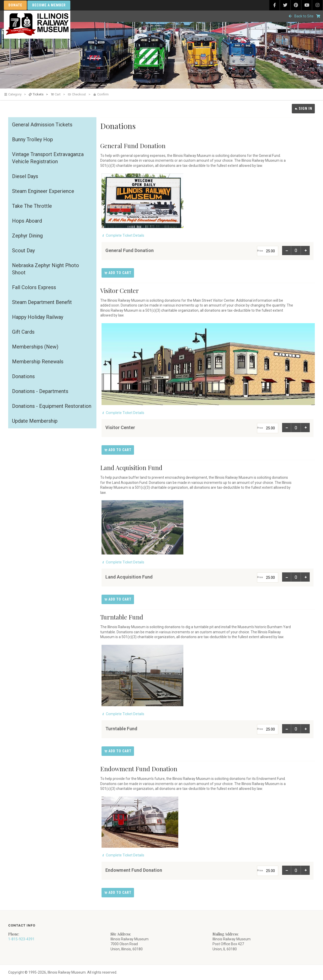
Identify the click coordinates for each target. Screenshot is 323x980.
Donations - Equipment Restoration (52, 406)
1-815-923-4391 (21, 939)
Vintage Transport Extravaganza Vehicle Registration (48, 158)
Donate (15, 5)
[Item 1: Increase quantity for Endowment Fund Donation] (305, 870)
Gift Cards (23, 332)
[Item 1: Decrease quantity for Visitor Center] (287, 428)
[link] (16, 94)
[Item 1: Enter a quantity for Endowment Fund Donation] (296, 870)
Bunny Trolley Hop (32, 139)
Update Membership (35, 421)
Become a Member (49, 5)
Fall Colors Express (34, 287)
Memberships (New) (35, 347)
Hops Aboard (27, 221)
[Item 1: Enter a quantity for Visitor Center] (296, 428)
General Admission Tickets (42, 125)
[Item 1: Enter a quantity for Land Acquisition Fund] (296, 577)
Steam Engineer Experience (43, 191)
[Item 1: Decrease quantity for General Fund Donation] (287, 251)
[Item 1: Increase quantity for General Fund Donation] (305, 251)
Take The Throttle (32, 206)
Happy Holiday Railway (38, 317)
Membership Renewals (38, 362)
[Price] (268, 251)
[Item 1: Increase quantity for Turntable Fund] (305, 729)
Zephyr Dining (27, 236)
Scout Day (23, 251)
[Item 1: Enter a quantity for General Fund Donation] (296, 251)
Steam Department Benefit (42, 302)
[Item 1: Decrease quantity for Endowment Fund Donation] (287, 870)
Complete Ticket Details (125, 235)
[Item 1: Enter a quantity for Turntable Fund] (296, 729)
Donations (23, 376)
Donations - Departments (40, 391)
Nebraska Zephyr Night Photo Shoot (46, 269)
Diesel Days (25, 176)
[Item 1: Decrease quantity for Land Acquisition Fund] (287, 577)
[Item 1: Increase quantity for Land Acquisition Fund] (305, 577)
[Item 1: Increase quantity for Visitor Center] (305, 428)
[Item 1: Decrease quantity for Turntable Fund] (287, 729)
